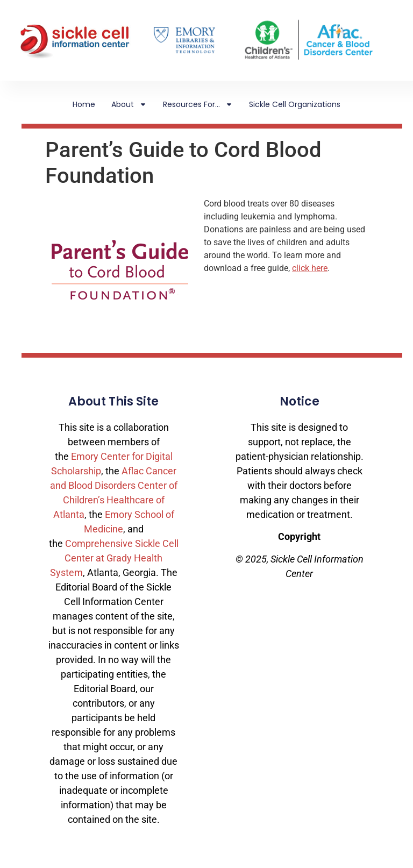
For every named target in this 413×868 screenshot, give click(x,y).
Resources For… (198, 104)
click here (310, 268)
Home (84, 104)
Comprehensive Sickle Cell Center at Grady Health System (114, 558)
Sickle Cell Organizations (295, 104)
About (129, 104)
